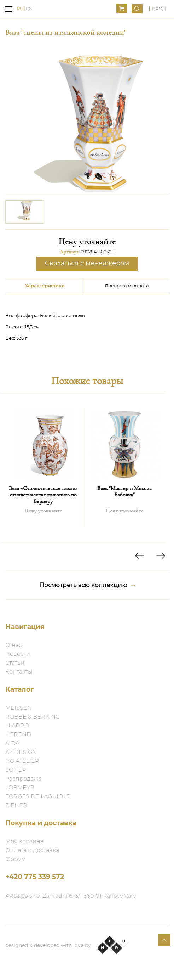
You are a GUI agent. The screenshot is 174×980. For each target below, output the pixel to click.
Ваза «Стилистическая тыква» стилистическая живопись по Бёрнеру (43, 495)
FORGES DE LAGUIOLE (38, 796)
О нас (14, 645)
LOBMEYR (20, 788)
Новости (18, 654)
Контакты (19, 672)
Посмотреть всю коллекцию (87, 585)
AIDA (12, 743)
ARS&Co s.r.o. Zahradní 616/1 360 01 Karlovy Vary (71, 896)
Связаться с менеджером (87, 264)
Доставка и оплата (127, 286)
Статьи (15, 663)
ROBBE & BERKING (33, 717)
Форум (16, 859)
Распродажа (23, 779)
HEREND (18, 734)
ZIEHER (16, 805)
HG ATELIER (22, 761)
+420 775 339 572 (35, 877)
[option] (25, 212)
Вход (159, 9)
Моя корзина (24, 841)
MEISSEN (19, 708)
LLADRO (17, 726)
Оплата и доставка (32, 850)
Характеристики (45, 286)
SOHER (16, 770)
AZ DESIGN (21, 752)
